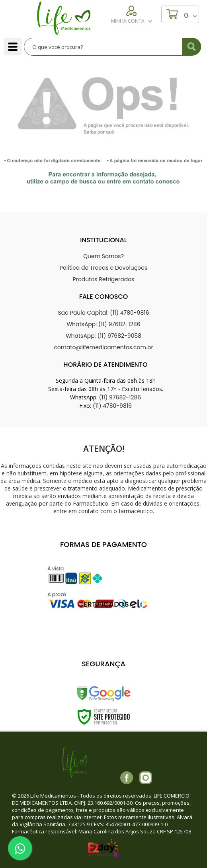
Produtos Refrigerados (104, 279)
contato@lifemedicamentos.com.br (103, 347)
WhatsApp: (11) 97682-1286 (103, 324)
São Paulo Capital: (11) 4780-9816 (103, 313)
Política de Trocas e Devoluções (104, 268)
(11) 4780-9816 (112, 406)
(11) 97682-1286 (120, 397)
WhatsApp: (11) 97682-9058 (103, 336)
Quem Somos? (103, 256)
